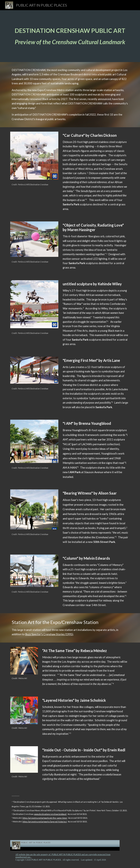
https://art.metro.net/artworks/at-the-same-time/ (45, 818)
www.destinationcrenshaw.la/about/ (50, 814)
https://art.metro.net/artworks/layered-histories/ (45, 822)
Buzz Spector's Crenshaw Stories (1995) (49, 634)
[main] (70, 36)
